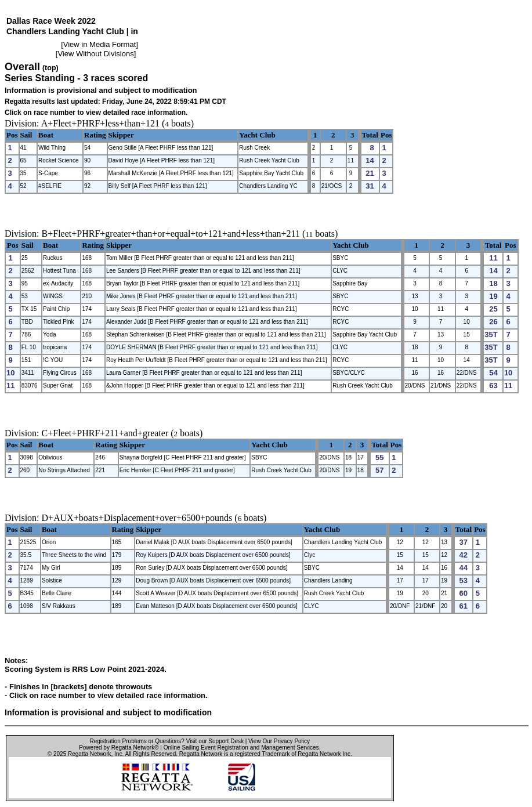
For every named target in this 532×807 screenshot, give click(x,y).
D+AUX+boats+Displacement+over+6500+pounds (137, 518)
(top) (50, 68)
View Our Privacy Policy (279, 741)
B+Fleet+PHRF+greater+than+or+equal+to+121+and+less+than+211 (171, 234)
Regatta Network (89, 754)
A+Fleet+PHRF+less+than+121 (100, 123)
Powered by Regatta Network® (119, 748)
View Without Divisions (95, 54)
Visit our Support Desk (215, 741)
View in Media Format (99, 44)
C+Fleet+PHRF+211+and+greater (105, 433)
